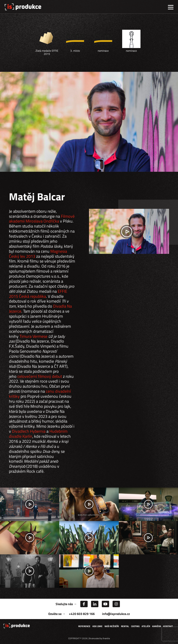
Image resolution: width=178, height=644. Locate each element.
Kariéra (157, 626)
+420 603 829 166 (82, 614)
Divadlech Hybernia (29, 431)
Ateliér (146, 626)
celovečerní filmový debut (40, 376)
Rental (125, 626)
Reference (84, 626)
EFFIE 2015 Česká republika (38, 294)
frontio (106, 638)
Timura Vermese (33, 336)
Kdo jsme (97, 626)
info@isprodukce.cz (116, 614)
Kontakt (168, 626)
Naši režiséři (112, 626)
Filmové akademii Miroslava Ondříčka (42, 219)
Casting (135, 626)
